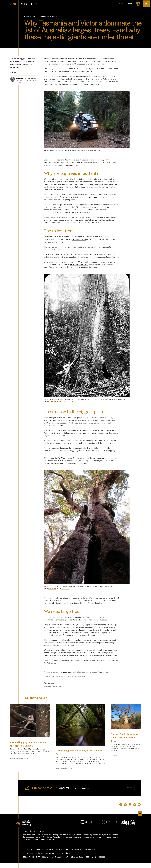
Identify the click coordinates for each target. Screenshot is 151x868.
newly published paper (57, 69)
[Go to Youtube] (139, 810)
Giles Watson (52, 589)
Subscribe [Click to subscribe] (128, 793)
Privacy (59, 855)
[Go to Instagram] (130, 810)
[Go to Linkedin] (135, 810)
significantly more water (99, 197)
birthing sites (76, 220)
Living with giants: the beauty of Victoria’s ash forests (77, 753)
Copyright (39, 855)
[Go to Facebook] (121, 810)
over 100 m (96, 84)
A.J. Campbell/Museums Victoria (59, 402)
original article (105, 672)
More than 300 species (80, 210)
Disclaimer (50, 855)
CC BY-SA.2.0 (66, 589)
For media (119, 4)
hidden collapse (108, 247)
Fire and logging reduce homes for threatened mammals (26, 746)
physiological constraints (80, 265)
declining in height (79, 240)
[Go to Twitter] (125, 810)
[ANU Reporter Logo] (23, 4)
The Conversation (68, 672)
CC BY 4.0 (74, 402)
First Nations (115, 758)
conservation (48, 687)
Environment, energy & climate (49, 16)
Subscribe (129, 4)
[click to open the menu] (146, 4)
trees (62, 687)
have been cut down (57, 190)
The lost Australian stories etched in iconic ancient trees (124, 738)
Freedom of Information (74, 855)
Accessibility (90, 855)
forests (57, 687)
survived (111, 237)
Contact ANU (28, 855)
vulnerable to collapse (76, 630)
